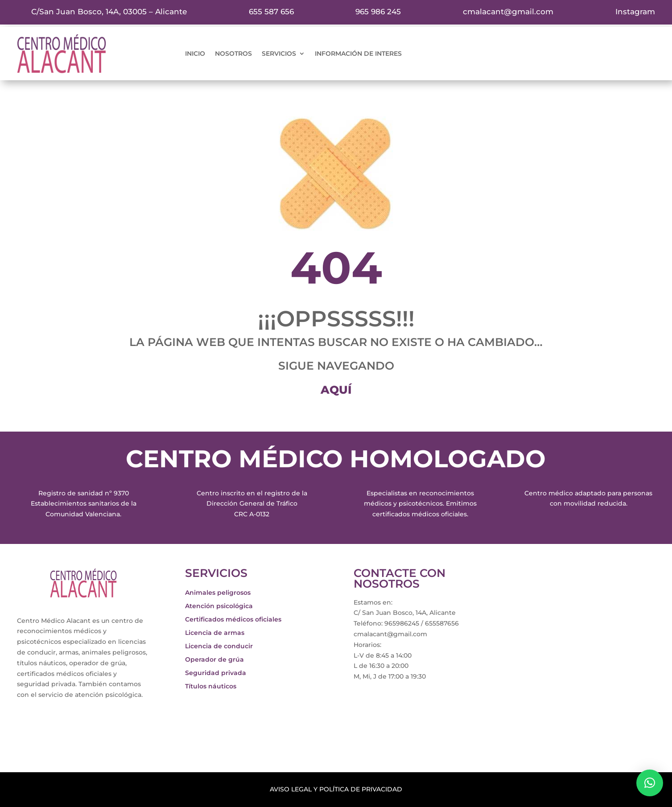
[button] (650, 783)
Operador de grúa (214, 660)
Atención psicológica (219, 606)
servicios (279, 54)
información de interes (358, 54)
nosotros (233, 54)
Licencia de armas (215, 633)
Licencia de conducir (219, 646)
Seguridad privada (216, 673)
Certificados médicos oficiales (233, 620)
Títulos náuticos (211, 687)
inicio (195, 54)
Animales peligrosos (218, 593)
